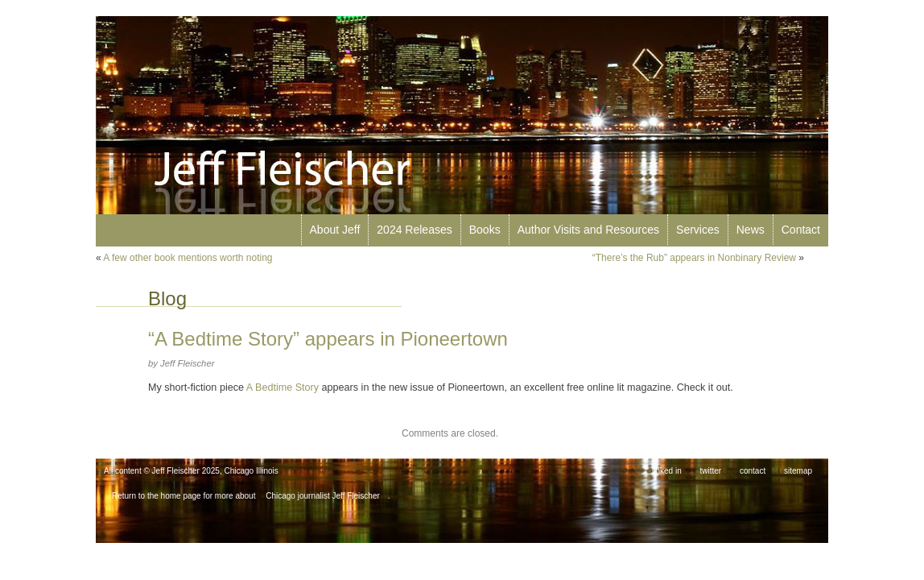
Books (485, 230)
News (751, 230)
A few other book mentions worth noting (188, 258)
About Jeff (335, 230)
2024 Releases (414, 230)
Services (698, 230)
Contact (801, 230)
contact (753, 471)
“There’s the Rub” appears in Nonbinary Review (694, 258)
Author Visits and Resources (588, 230)
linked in (667, 471)
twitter (711, 471)
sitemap (798, 471)
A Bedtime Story (283, 387)
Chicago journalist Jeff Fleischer (323, 496)
